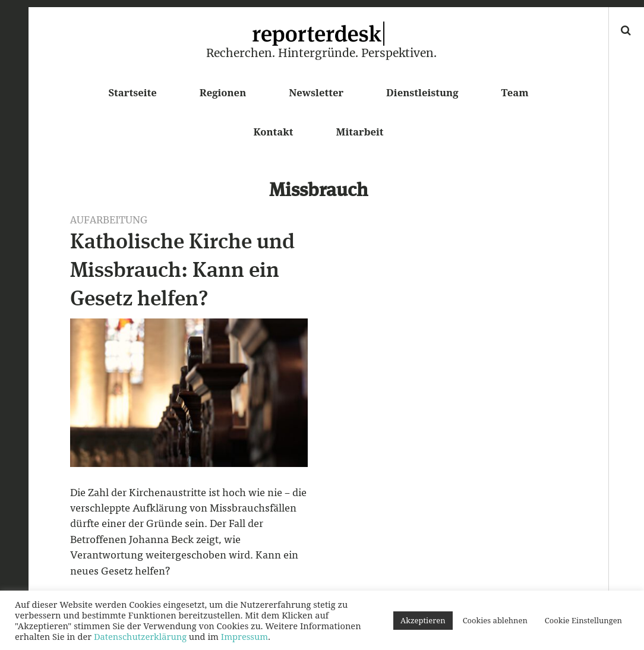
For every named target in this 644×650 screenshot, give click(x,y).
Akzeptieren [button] (423, 620)
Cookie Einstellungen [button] (583, 620)
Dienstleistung (422, 92)
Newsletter (316, 92)
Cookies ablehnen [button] (495, 620)
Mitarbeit (360, 132)
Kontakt (273, 132)
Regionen (223, 92)
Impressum (244, 636)
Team (514, 92)
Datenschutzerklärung (140, 636)
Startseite (132, 92)
